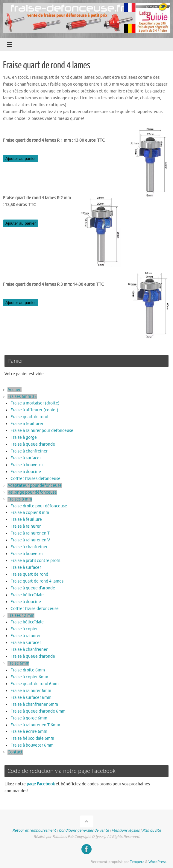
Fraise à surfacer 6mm (31, 698)
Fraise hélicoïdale (27, 595)
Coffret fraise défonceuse (35, 609)
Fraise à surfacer (26, 458)
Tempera (137, 862)
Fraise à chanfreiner (29, 451)
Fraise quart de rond (29, 417)
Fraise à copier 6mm (29, 677)
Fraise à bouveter (27, 465)
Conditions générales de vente (84, 830)
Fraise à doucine (26, 472)
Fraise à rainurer (26, 526)
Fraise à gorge (24, 437)
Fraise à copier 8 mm (30, 513)
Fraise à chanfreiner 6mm (34, 704)
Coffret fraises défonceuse (35, 479)
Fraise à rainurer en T (30, 533)
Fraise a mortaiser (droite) (35, 403)
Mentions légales (126, 830)
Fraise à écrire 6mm (29, 732)
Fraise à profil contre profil (35, 561)
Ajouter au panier (21, 159)
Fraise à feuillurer (27, 424)
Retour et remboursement (34, 830)
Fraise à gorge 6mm (29, 718)
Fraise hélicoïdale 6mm (32, 738)
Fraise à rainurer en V (30, 540)
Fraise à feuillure (26, 519)
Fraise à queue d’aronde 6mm (38, 711)
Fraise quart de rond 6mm (35, 684)
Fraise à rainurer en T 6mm (35, 725)
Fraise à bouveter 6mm (32, 745)
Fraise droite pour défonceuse (39, 506)
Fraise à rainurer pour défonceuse (42, 431)
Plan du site (152, 830)
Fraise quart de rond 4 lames (37, 581)
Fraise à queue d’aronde (33, 444)
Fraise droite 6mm (28, 670)
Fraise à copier (24, 629)
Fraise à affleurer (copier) (34, 410)
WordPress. (158, 862)
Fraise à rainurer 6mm (31, 691)
